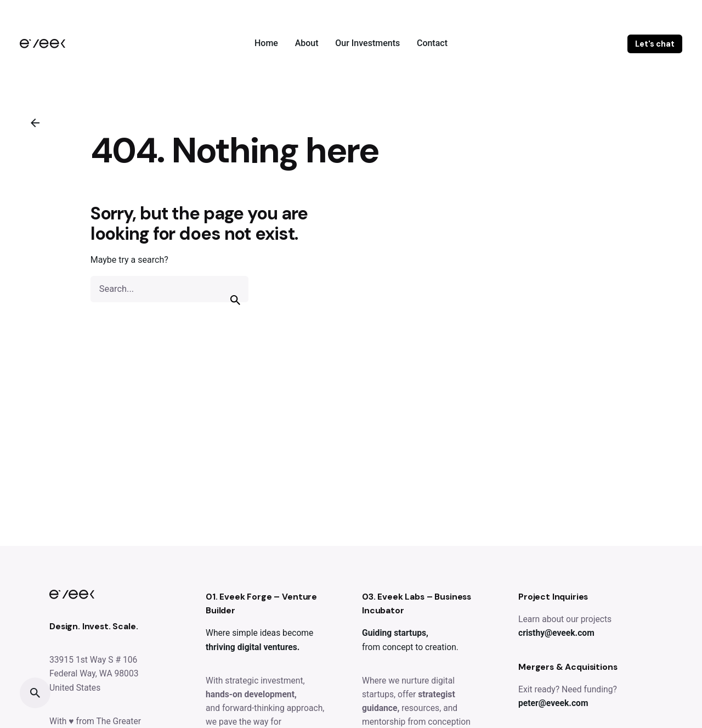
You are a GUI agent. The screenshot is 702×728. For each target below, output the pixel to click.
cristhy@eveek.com (556, 633)
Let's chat (655, 44)
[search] (235, 300)
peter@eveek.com (553, 703)
